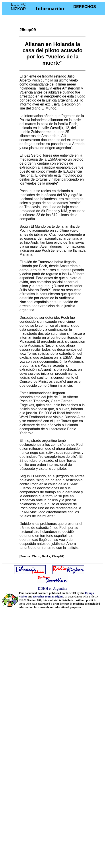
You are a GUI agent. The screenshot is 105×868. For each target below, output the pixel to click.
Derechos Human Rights (48, 596)
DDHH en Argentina (52, 588)
